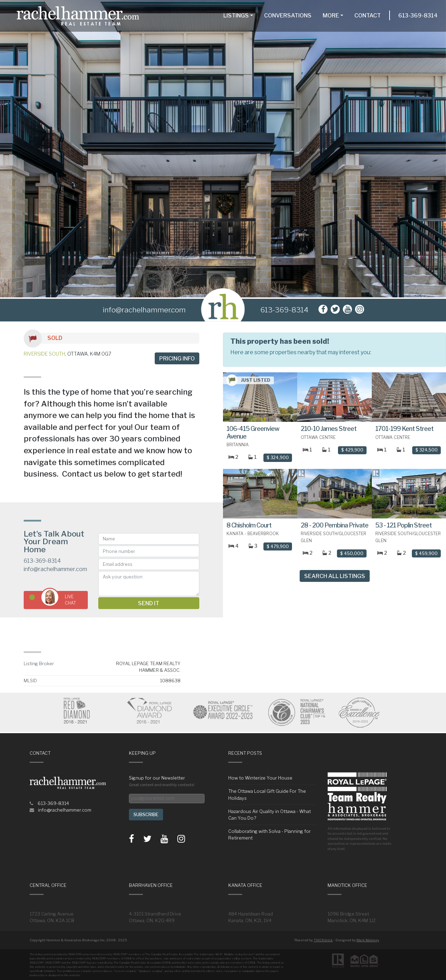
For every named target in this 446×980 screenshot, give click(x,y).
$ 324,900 (278, 458)
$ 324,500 (426, 450)
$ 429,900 (352, 450)
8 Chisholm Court (249, 525)
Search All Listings (335, 576)
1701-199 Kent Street (404, 429)
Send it (149, 603)
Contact (368, 16)
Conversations (288, 16)
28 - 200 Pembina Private (334, 525)
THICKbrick (323, 940)
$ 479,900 (278, 546)
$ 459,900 (426, 553)
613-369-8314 (418, 16)
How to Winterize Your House (260, 778)
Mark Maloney (368, 940)
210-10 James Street (329, 429)
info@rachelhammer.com (55, 569)
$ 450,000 (352, 553)
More (331, 16)
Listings (236, 16)
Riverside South (44, 354)
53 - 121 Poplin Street (403, 525)
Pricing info (177, 359)
